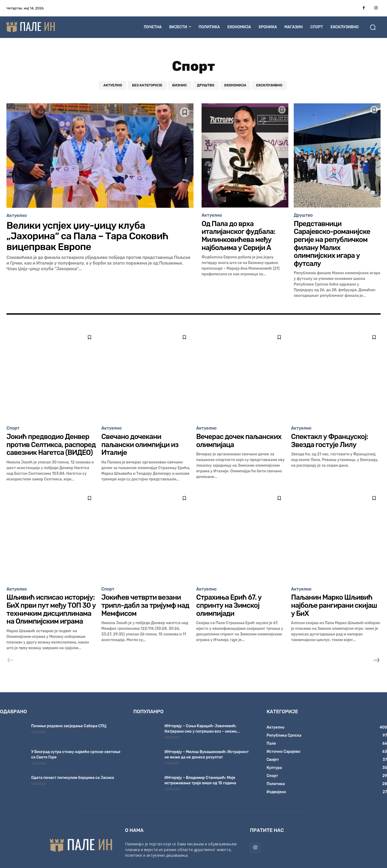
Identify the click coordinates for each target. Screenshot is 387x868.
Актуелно (113, 85)
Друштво (206, 85)
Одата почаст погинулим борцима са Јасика (73, 774)
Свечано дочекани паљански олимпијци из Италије (140, 442)
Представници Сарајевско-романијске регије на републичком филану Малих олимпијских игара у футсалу (332, 243)
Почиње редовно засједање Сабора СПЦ (69, 723)
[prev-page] (11, 657)
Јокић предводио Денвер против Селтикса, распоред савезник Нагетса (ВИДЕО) (51, 442)
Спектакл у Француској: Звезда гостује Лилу (330, 439)
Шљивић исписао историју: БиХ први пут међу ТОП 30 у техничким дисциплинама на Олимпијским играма (51, 606)
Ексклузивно (269, 85)
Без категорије (147, 85)
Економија (235, 85)
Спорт (13, 426)
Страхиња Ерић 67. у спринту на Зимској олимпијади (229, 602)
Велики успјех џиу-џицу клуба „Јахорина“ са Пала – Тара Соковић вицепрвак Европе (87, 236)
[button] (373, 27)
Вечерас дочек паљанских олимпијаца (239, 439)
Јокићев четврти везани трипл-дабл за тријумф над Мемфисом (145, 602)
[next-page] (376, 657)
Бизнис (180, 85)
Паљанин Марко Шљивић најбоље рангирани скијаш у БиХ (334, 602)
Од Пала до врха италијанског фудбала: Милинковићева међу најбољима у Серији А (238, 235)
